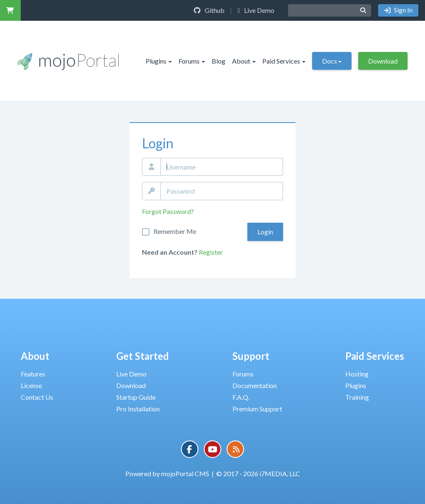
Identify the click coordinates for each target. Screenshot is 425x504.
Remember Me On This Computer (175, 231)
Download (383, 61)
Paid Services (284, 61)
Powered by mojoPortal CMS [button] (167, 473)
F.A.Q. (241, 397)
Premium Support (257, 409)
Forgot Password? (168, 211)
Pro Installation (138, 409)
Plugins (159, 61)
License (31, 385)
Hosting (357, 374)
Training (357, 397)
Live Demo (256, 10)
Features (33, 374)
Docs (332, 61)
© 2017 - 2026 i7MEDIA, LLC (258, 473)
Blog (219, 61)
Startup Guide (136, 397)
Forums (192, 61)
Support (251, 356)
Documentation (255, 385)
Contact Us (37, 397)
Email (151, 167)
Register (211, 252)
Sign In (403, 10)
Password (151, 191)
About (244, 61)
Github (209, 10)
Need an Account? (170, 252)
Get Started (143, 356)
